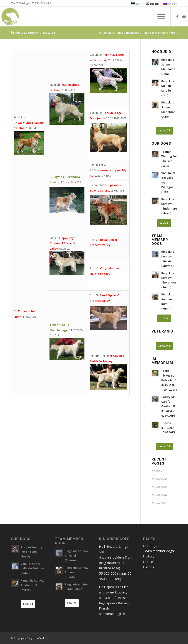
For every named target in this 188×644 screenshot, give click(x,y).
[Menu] (159, 16)
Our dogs (150, 546)
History (149, 556)
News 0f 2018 (159, 495)
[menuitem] (136, 3)
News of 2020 (159, 479)
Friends (149, 567)
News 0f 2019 (159, 487)
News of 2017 (159, 503)
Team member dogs (158, 551)
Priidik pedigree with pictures (33, 32)
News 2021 (158, 471)
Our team (150, 562)
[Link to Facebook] (177, 16)
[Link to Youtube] (184, 16)
